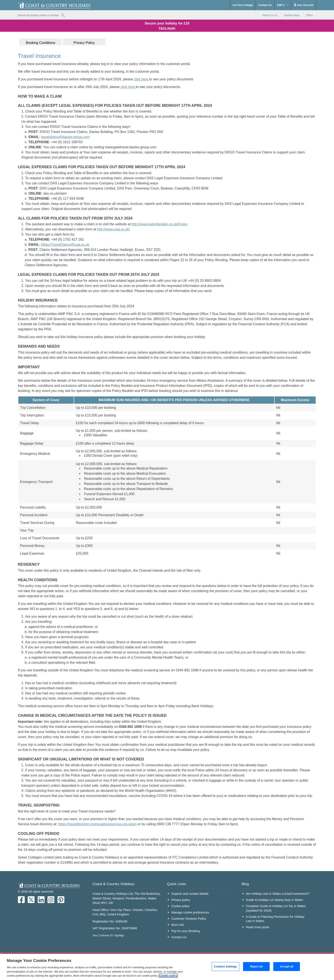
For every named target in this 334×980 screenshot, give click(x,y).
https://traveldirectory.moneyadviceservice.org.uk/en (97, 824)
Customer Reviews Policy (189, 919)
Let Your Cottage (243, 5)
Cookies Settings (226, 966)
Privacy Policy (84, 43)
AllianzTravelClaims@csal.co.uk (65, 245)
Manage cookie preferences (190, 912)
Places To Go (270, 15)
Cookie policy (180, 906)
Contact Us (265, 5)
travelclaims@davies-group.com (65, 137)
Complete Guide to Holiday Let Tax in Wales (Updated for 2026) (276, 908)
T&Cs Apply (167, 28)
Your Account (304, 5)
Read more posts (258, 927)
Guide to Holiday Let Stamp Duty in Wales (274, 900)
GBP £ (283, 5)
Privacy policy (181, 900)
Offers (310, 15)
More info (178, 925)
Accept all (287, 966)
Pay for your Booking (186, 931)
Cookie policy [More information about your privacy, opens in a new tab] (168, 976)
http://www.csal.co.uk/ (113, 229)
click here (141, 79)
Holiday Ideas (292, 15)
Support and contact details (190, 894)
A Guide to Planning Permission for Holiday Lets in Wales (275, 919)
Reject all (256, 966)
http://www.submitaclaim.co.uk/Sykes (160, 224)
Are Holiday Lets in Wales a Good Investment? (278, 894)
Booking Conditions (40, 43)
